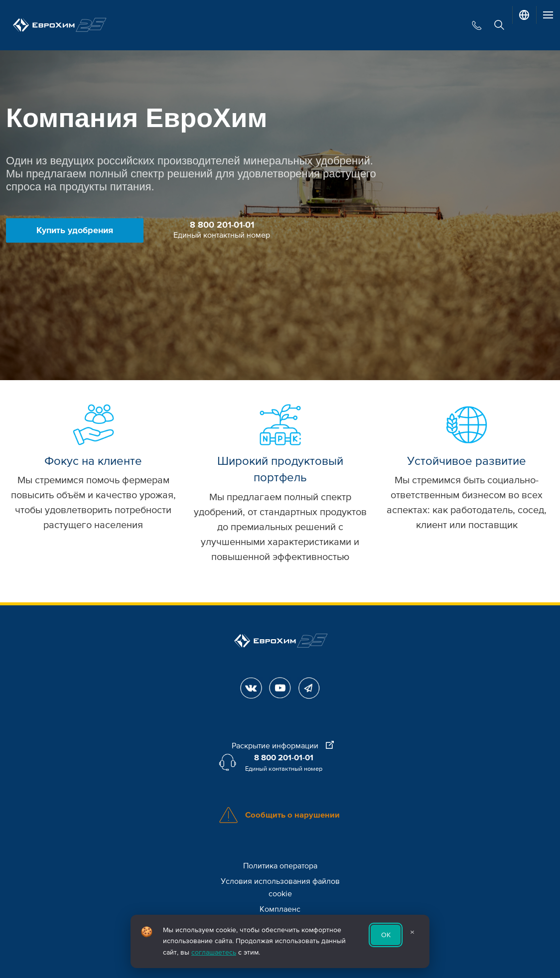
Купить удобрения (75, 230)
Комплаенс (280, 909)
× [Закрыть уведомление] (412, 932)
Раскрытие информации (283, 746)
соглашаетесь (214, 952)
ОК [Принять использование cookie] (386, 935)
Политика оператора (280, 866)
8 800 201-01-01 (222, 225)
